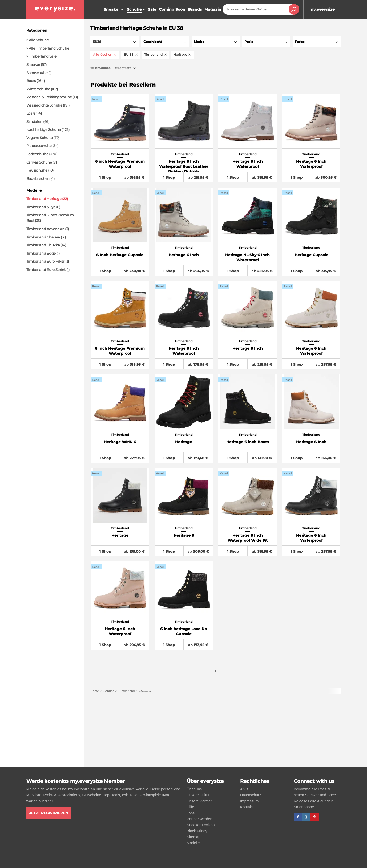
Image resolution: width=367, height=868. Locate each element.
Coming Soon (172, 9)
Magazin (213, 9)
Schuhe (109, 692)
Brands (195, 9)
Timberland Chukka (43, 245)
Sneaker (114, 9)
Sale (152, 9)
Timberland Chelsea (43, 237)
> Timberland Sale (41, 56)
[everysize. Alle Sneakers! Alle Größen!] (55, 9)
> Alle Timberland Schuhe (48, 48)
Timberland (127, 692)
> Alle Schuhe (38, 40)
